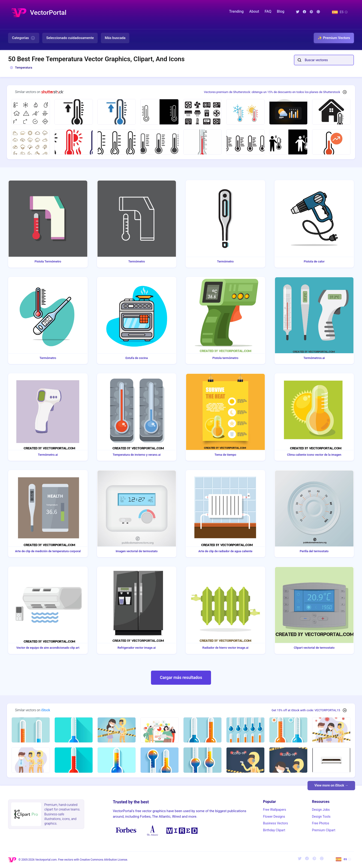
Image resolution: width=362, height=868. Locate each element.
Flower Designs (274, 817)
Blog (281, 11)
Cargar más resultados (181, 677)
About (254, 11)
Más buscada (115, 38)
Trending (236, 11)
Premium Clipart (324, 830)
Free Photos (321, 823)
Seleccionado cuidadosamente (70, 38)
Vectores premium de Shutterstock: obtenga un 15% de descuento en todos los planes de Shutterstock (272, 92)
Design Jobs (321, 810)
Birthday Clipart (274, 830)
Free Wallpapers (275, 810)
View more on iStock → (331, 785)
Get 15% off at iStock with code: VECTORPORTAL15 (306, 710)
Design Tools (321, 817)
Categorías (24, 38)
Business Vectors (275, 823)
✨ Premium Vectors (334, 38)
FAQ (268, 11)
